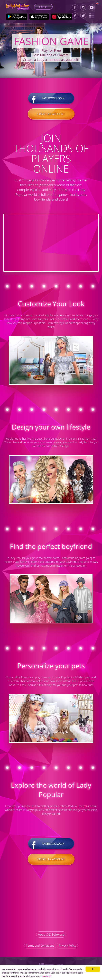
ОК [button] (93, 969)
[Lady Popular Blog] (93, 16)
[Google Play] (17, 17)
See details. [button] (47, 976)
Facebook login (51, 98)
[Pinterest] (75, 16)
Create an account (51, 114)
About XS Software (51, 934)
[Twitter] (83, 16)
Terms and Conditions (40, 946)
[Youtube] (93, 8)
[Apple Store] (39, 17)
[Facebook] (75, 8)
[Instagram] (83, 8)
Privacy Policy (67, 946)
